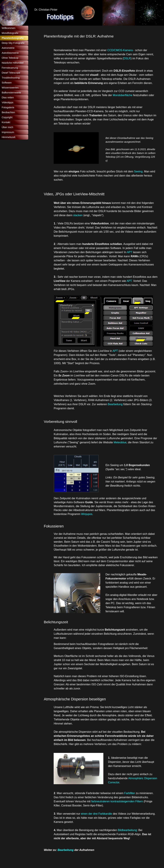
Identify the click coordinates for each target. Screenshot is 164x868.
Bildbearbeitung (127, 830)
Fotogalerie (8, 107)
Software (7, 83)
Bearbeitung (116, 404)
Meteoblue (120, 442)
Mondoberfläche (123, 95)
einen (85, 814)
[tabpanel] (101, 36)
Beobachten (8, 112)
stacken (78, 215)
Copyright (7, 117)
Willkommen (9, 28)
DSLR (127, 58)
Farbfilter (130, 793)
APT (130, 252)
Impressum (8, 132)
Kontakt (6, 122)
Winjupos (87, 514)
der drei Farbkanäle (100, 814)
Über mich (7, 127)
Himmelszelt (9, 137)
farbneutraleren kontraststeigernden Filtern (117, 801)
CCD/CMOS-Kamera (120, 50)
